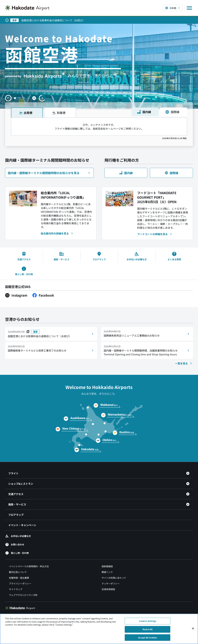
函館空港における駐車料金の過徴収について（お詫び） (53, 20)
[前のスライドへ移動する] (8, 98)
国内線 (144, 112)
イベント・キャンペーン (22, 525)
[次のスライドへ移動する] (42, 98)
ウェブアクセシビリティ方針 (23, 595)
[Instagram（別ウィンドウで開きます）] (16, 295)
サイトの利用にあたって (114, 578)
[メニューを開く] (189, 8)
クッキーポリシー (111, 584)
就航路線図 (107, 566)
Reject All (147, 631)
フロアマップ (16, 515)
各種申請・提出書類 (19, 578)
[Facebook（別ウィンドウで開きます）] (43, 295)
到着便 (59, 113)
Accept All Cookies (148, 639)
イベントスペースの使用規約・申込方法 (29, 566)
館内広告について (18, 572)
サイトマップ (16, 589)
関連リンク (107, 572)
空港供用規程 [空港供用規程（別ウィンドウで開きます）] (108, 589)
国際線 (172, 112)
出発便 (26, 113)
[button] (15, 98)
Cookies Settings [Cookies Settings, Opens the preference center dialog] (148, 623)
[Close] (193, 630)
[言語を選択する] (173, 8)
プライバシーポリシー (20, 584)
